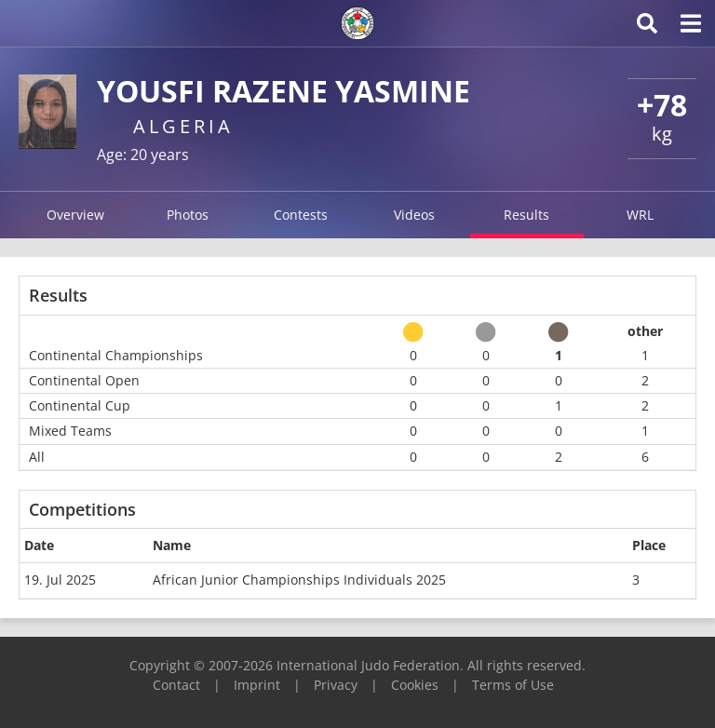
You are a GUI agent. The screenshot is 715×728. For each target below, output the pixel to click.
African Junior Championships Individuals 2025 (299, 580)
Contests (301, 215)
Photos (188, 215)
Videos (414, 215)
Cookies (415, 685)
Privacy (336, 685)
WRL (640, 215)
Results (526, 215)
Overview (75, 215)
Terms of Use (513, 685)
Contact (176, 685)
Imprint (257, 685)
